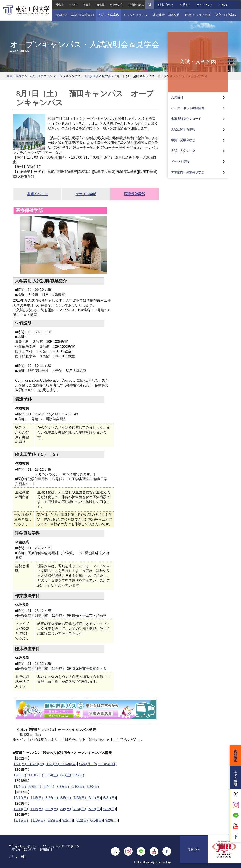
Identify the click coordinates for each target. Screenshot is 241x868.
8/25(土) (35, 787)
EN (226, 4)
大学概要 (61, 14)
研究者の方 (116, 4)
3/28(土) (111, 820)
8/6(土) (66, 809)
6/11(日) (95, 798)
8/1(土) (68, 820)
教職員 (100, 4)
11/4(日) (20, 787)
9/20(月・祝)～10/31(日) (98, 764)
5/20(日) (93, 787)
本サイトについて (24, 849)
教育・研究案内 (226, 14)
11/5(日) (37, 798)
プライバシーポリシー (24, 846)
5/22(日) (110, 809)
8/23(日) (54, 820)
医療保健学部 (135, 194)
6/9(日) (79, 775)
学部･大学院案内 (82, 14)
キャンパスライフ (136, 14)
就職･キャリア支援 (198, 14)
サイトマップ (205, 4)
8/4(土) (49, 787)
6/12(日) (95, 809)
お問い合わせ (166, 4)
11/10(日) (36, 775)
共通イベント (37, 194)
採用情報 (46, 849)
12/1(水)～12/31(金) (29, 764)
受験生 (60, 4)
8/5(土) (66, 798)
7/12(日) (82, 820)
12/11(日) (21, 809)
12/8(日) (20, 775)
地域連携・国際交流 (166, 14)
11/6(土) (37, 809)
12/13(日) (21, 820)
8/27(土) (52, 809)
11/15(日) (38, 820)
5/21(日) (110, 798)
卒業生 (87, 4)
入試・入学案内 (108, 14)
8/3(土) (66, 775)
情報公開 (194, 851)
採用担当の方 (136, 4)
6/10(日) (78, 787)
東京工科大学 (16, 76)
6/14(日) (97, 820)
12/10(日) (21, 798)
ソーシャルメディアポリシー (63, 846)
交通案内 (185, 4)
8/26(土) (52, 798)
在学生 (73, 4)
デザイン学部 (86, 194)
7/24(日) (80, 809)
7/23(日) (80, 798)
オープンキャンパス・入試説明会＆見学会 (82, 76)
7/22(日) (63, 787)
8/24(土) (52, 775)
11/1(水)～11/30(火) (62, 764)
